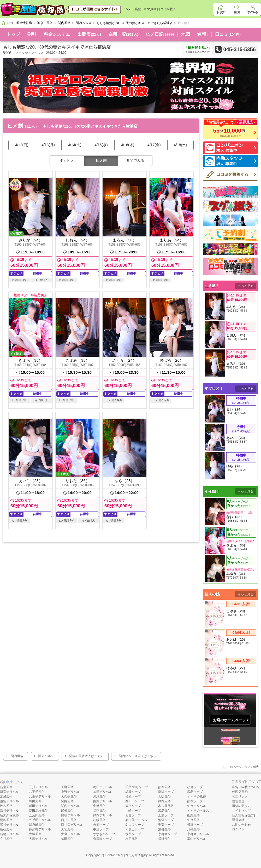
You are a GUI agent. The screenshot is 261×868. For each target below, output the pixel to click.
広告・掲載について (246, 787)
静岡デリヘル (103, 815)
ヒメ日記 (160, 34)
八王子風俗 (37, 792)
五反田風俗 (37, 815)
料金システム (57, 34)
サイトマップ (241, 811)
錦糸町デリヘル (40, 829)
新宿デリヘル (9, 792)
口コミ (228, 34)
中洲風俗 (99, 806)
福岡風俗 (99, 811)
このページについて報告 (240, 767)
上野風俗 (67, 787)
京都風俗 (164, 829)
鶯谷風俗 (6, 820)
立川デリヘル (38, 787)
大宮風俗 (67, 829)
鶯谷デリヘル (9, 825)
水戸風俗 (132, 839)
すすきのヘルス (198, 811)
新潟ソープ (166, 792)
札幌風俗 (99, 820)
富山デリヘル (197, 839)
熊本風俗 (164, 787)
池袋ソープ (166, 820)
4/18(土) (180, 145)
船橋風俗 (67, 811)
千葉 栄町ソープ (137, 787)
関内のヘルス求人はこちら (138, 756)
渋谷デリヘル (9, 811)
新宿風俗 (6, 787)
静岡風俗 (164, 801)
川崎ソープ (133, 811)
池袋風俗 (6, 796)
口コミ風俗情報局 (134, 855)
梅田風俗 (67, 839)
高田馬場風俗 (38, 811)
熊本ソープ (195, 801)
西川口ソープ (135, 801)
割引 (32, 34)
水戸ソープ (133, 834)
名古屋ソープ (135, 825)
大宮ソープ (133, 806)
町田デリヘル (38, 806)
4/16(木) (128, 145)
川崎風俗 (193, 829)
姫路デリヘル (103, 801)
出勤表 (89, 34)
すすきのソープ (104, 834)
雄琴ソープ (133, 792)
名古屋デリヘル (136, 820)
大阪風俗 (164, 796)
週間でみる (135, 160)
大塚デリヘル (38, 839)
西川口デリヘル (72, 825)
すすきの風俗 (197, 796)
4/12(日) (22, 145)
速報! (203, 34)
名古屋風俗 (166, 806)
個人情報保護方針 (245, 815)
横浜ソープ (195, 825)
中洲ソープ (101, 829)
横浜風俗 (164, 839)
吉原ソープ (101, 825)
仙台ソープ (133, 815)
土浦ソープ (166, 815)
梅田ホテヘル (103, 787)
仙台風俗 (193, 820)
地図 (186, 34)
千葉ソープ (166, 825)
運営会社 (238, 820)
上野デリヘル (70, 792)
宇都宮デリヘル (198, 834)
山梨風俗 (193, 815)
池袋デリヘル (9, 801)
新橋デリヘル (9, 834)
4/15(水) (101, 145)
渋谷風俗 (6, 806)
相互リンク (240, 796)
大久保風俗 (69, 796)
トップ (13, 34)
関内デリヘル (70, 806)
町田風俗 (35, 801)
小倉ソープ (195, 787)
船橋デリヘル (70, 815)
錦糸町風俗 (37, 825)
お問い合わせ (241, 825)
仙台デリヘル (197, 806)
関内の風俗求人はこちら (86, 756)
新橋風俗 (6, 829)
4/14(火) (75, 145)
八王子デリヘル (40, 796)
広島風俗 (164, 811)
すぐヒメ (67, 160)
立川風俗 (6, 839)
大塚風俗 (35, 834)
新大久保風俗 (9, 815)
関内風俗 (17, 756)
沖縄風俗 (99, 796)
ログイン (238, 829)
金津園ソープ (103, 839)
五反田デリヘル (40, 820)
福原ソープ (133, 796)
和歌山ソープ (135, 829)
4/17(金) (154, 145)
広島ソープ (195, 792)
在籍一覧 (123, 34)
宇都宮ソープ (168, 834)
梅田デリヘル (103, 792)
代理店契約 (240, 792)
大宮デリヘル (70, 834)
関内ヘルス (46, 756)
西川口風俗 (69, 820)
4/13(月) (48, 145)
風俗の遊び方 (241, 806)
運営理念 (238, 801)
